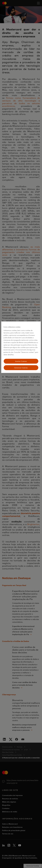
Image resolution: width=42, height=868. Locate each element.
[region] (21, 347)
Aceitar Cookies (21, 361)
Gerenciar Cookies (21, 368)
